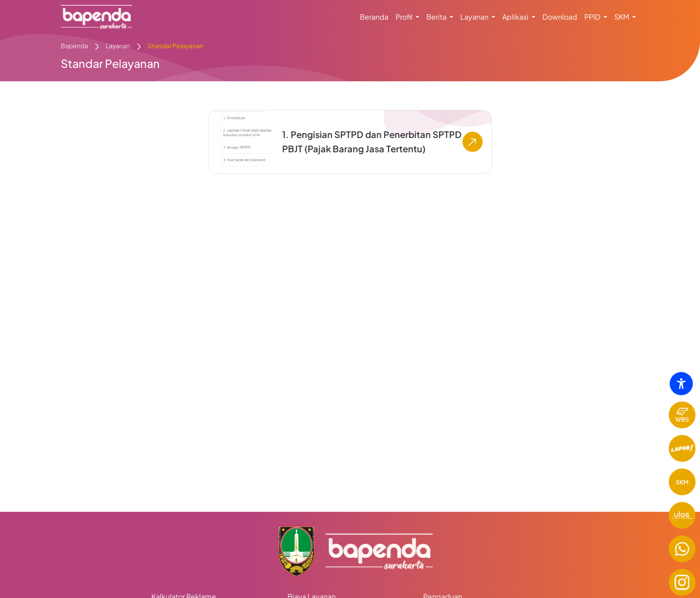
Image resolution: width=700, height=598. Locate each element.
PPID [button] (593, 17)
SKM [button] (622, 17)
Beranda (374, 17)
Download (560, 17)
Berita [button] (437, 17)
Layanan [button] (475, 17)
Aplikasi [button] (516, 17)
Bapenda (74, 46)
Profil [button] (405, 17)
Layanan (118, 46)
